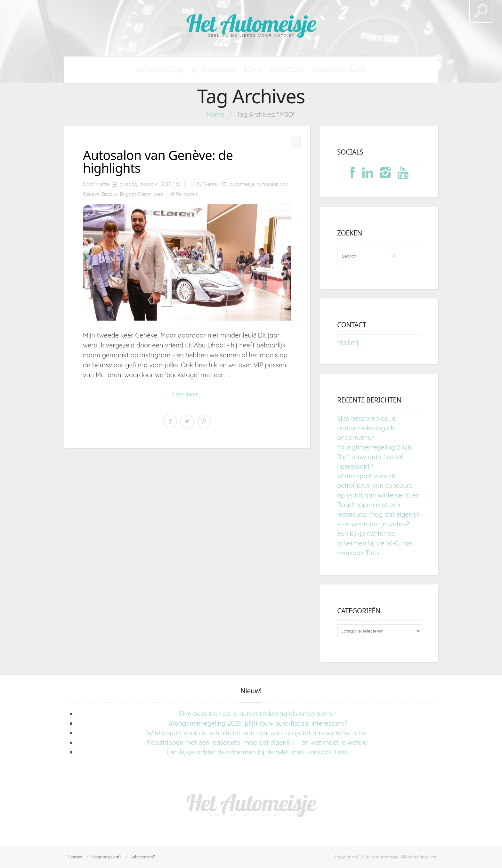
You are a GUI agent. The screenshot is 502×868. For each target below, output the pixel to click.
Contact (75, 857)
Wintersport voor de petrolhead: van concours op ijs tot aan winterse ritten (378, 486)
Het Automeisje (251, 23)
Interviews (288, 70)
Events (210, 184)
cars (158, 194)
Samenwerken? (107, 857)
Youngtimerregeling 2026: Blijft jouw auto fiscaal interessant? (375, 457)
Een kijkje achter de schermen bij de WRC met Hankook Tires (376, 543)
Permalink (187, 194)
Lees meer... (187, 394)
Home (215, 114)
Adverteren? (143, 857)
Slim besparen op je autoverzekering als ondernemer (366, 428)
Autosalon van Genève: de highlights (158, 161)
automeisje (242, 184)
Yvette (102, 184)
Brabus (110, 194)
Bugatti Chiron (136, 194)
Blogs (253, 70)
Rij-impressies (213, 70)
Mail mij (348, 342)
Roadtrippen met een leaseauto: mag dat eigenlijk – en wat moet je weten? (379, 514)
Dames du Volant (339, 70)
